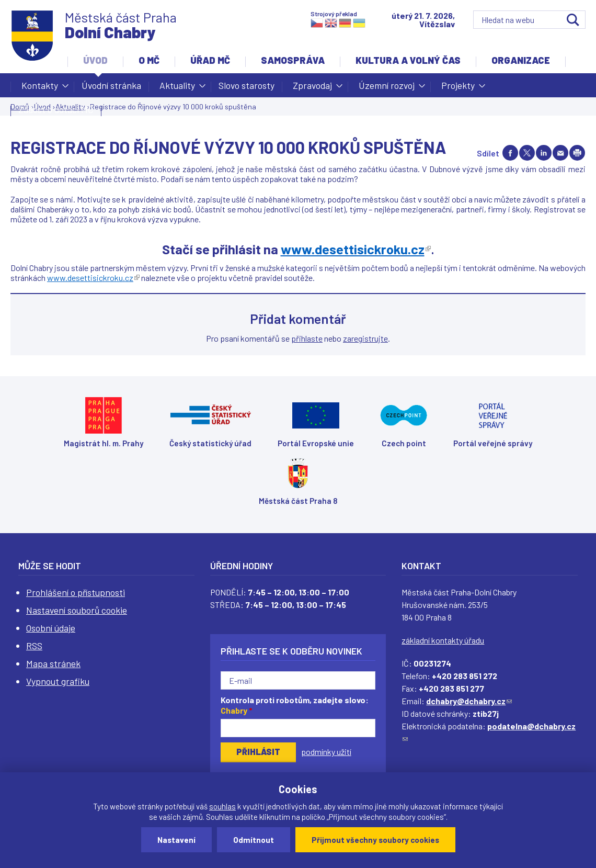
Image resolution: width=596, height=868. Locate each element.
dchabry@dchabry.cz (469, 701)
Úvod (95, 60)
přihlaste (307, 338)
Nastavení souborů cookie (77, 610)
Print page (577, 153)
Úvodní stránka (111, 85)
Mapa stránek (53, 663)
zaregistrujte (365, 338)
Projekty (458, 88)
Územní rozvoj (387, 88)
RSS (34, 646)
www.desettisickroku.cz (93, 278)
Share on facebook (510, 153)
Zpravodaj (312, 88)
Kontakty (40, 88)
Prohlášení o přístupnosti (76, 592)
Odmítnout (254, 840)
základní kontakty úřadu (443, 640)
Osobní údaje (51, 628)
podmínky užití (326, 752)
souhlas (222, 806)
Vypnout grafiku (58, 681)
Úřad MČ (210, 60)
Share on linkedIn (544, 153)
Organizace (521, 60)
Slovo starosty (247, 85)
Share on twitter (527, 153)
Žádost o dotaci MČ (56, 109)
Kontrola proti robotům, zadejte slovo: (295, 705)
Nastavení (176, 840)
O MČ (149, 60)
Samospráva (293, 60)
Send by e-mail (560, 153)
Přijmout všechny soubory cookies (375, 840)
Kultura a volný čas (408, 60)
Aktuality (177, 88)
